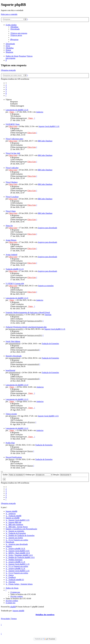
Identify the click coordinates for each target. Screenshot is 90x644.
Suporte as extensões (46, 286)
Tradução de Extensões (50, 344)
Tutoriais (48, 315)
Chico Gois (13, 126)
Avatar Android (11, 255)
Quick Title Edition (13, 341)
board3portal (10, 370)
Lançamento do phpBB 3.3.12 (17, 428)
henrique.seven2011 (16, 315)
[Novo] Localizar (12, 197)
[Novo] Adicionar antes (14, 139)
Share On (9, 226)
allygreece (12, 416)
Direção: (62, 475)
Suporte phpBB (18, 611)
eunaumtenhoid (14, 344)
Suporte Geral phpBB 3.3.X (49, 126)
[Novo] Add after (12, 168)
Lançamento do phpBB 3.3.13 (17, 399)
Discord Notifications (14, 457)
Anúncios (40, 112)
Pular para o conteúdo (9, 14)
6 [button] (6, 93)
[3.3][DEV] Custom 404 (15, 284)
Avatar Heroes (11, 240)
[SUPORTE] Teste (13, 124)
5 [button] (6, 91)
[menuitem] (14, 27)
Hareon (11, 445)
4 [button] (6, 89)
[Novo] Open (11, 211)
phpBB (13, 607)
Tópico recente (11, 414)
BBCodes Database (45, 141)
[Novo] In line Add (13, 153)
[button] (6, 96)
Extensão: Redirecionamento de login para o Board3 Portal (28, 312)
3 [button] (6, 87)
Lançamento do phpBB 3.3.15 (17, 298)
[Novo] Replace (12, 182)
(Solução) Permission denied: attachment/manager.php (26, 327)
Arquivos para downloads (47, 228)
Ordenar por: (39, 475)
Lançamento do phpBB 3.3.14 (17, 385)
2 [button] (6, 85)
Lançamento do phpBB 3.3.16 (17, 110)
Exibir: (14, 475)
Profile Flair (10, 443)
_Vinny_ (12, 112)
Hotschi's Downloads (14, 356)
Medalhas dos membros (45, 615)
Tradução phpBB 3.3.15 (15, 269)
